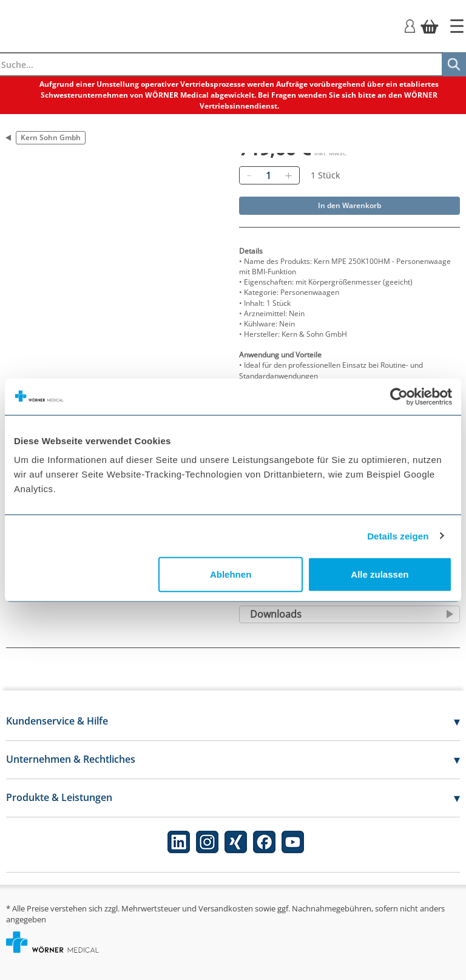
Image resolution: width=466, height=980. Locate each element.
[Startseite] (457, 26)
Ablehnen (231, 574)
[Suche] (454, 64)
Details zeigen (398, 536)
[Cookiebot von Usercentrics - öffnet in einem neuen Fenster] (399, 396)
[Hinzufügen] (288, 175)
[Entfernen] (249, 175)
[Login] (410, 25)
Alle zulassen (380, 574)
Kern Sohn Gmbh (51, 137)
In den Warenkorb (349, 205)
